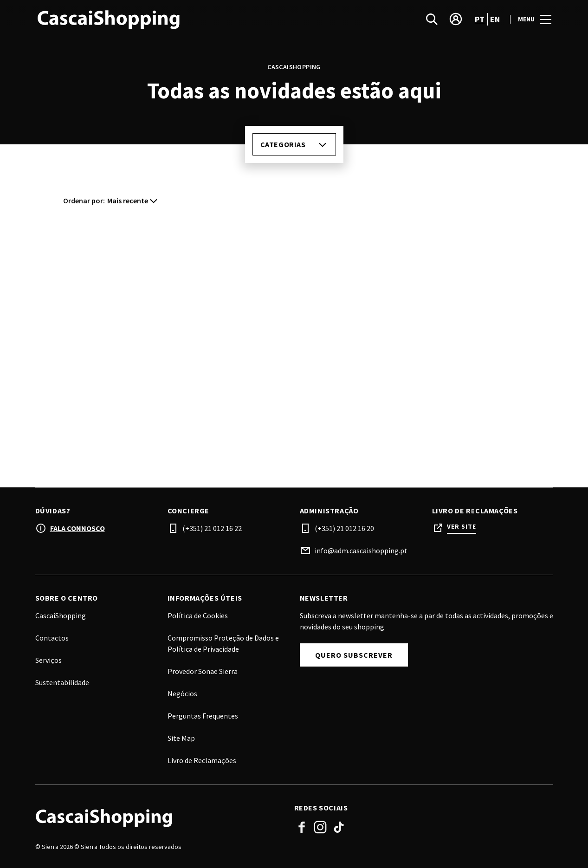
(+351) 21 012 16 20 (344, 528)
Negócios (182, 693)
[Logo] (159, 817)
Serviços (48, 660)
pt (480, 19)
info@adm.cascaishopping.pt (361, 551)
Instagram (320, 827)
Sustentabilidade (62, 682)
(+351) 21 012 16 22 (212, 528)
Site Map (181, 738)
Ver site (462, 527)
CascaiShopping (61, 615)
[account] (456, 19)
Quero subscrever (354, 655)
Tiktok (339, 827)
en (495, 19)
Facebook (302, 827)
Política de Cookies (198, 615)
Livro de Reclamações (202, 760)
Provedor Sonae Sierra (203, 671)
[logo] (166, 19)
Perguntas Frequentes (203, 716)
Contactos (52, 638)
